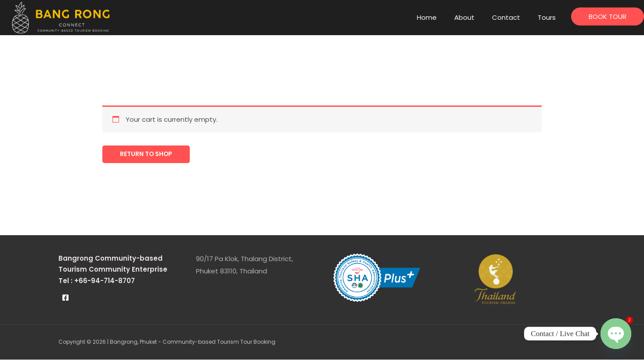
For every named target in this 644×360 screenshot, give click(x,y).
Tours (547, 17)
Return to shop (149, 155)
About (464, 17)
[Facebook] (65, 298)
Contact (506, 17)
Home (427, 17)
